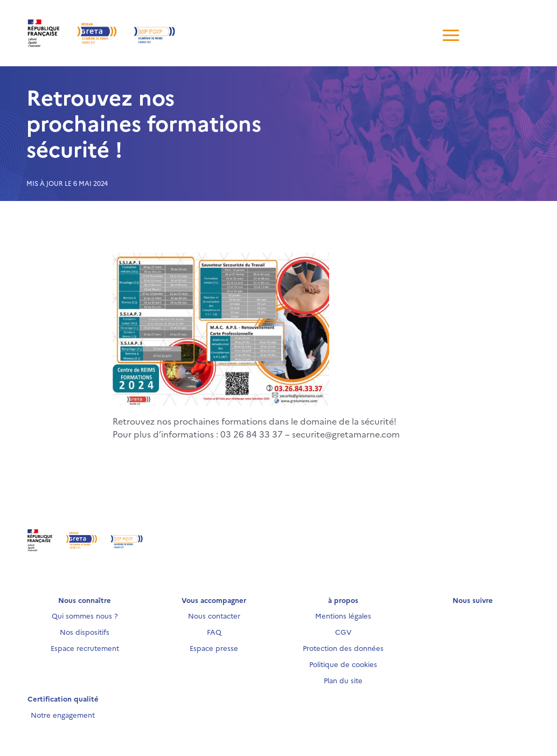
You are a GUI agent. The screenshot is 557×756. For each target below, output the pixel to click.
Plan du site (343, 680)
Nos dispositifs (85, 632)
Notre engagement (63, 715)
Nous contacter (214, 615)
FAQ (214, 632)
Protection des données (343, 648)
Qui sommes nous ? (85, 615)
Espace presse (214, 648)
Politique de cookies (343, 664)
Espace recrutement (85, 648)
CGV (343, 632)
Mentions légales (343, 615)
